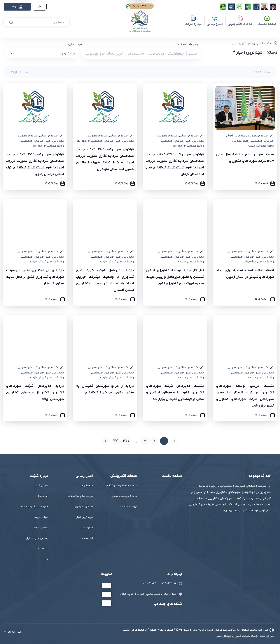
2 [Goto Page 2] (155, 441)
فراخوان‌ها (179, 146)
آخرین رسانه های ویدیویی (105, 54)
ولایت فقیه (155, 54)
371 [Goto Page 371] (116, 441)
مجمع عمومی (265, 146)
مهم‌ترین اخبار (236, 136)
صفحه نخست (267, 24)
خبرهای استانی (188, 136)
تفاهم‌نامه (249, 262)
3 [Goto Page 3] (145, 441)
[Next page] (105, 441)
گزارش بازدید (108, 262)
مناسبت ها (135, 54)
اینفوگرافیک (175, 54)
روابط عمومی (241, 141)
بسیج (192, 54)
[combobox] (37, 22)
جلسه (252, 146)
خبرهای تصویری (257, 136)
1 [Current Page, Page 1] (164, 441)
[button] (42, 53)
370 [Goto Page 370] (126, 441)
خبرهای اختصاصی (262, 141)
